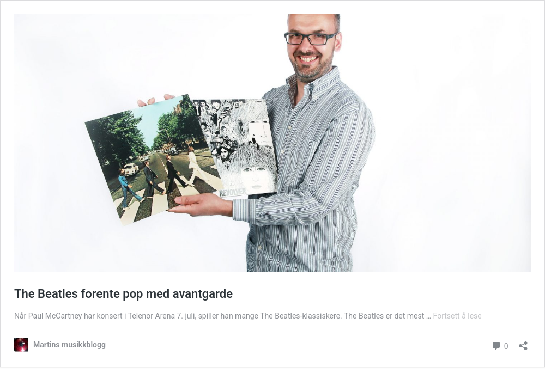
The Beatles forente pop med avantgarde (123, 294)
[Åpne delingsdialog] (523, 342)
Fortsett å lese (458, 316)
